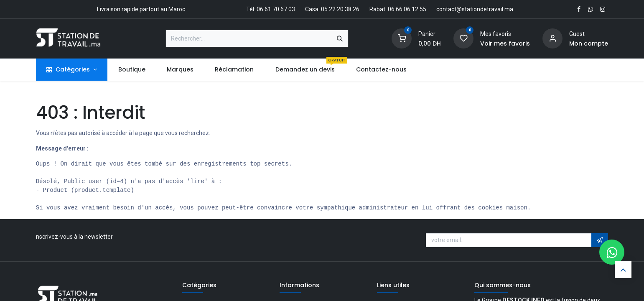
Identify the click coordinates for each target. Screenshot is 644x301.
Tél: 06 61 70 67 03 (271, 9)
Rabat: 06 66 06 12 (394, 9)
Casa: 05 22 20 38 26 (332, 9)
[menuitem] (132, 70)
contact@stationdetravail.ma (475, 9)
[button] (600, 240)
